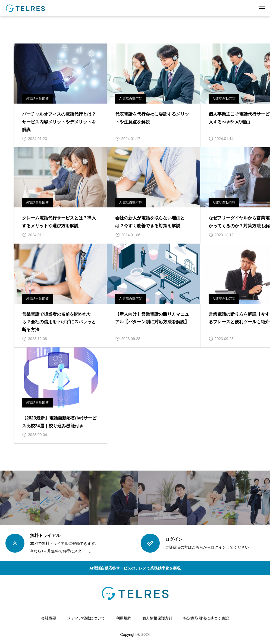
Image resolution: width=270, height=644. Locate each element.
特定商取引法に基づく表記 (206, 618)
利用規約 (124, 618)
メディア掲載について (86, 618)
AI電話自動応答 (37, 99)
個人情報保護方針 (157, 618)
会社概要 (49, 618)
